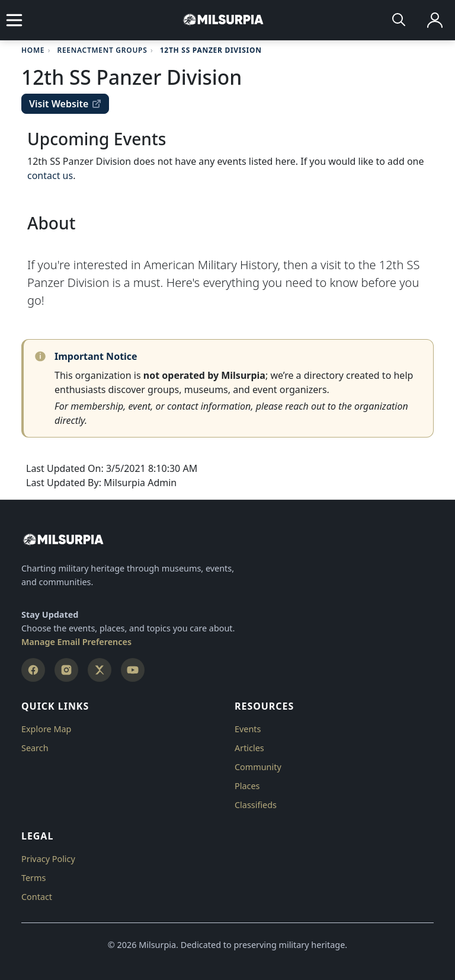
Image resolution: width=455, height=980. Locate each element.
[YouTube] (133, 670)
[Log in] (435, 20)
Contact (37, 897)
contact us (50, 175)
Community (258, 767)
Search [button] (35, 748)
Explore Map (46, 729)
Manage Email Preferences (76, 642)
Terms (33, 878)
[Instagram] (66, 670)
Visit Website (65, 104)
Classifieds (256, 805)
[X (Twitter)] (100, 670)
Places (247, 786)
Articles (249, 748)
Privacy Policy (48, 859)
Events (248, 729)
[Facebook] (33, 670)
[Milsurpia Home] (227, 540)
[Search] (399, 20)
